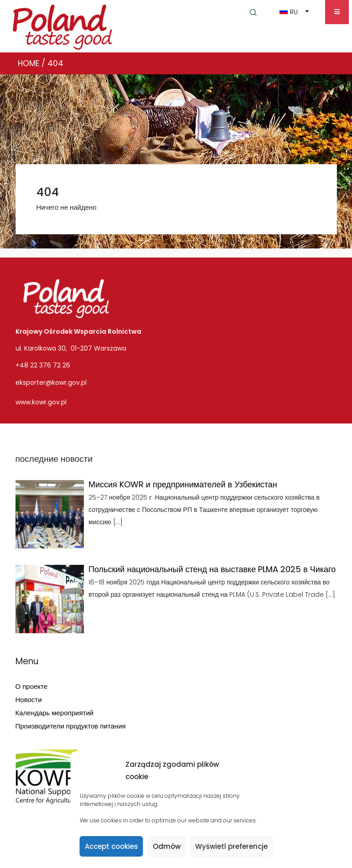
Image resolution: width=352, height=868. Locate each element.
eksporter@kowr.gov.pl (51, 382)
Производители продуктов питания (71, 726)
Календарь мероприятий (55, 713)
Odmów (167, 846)
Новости (29, 700)
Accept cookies (111, 846)
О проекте (32, 686)
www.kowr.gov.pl (41, 402)
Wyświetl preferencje (231, 846)
